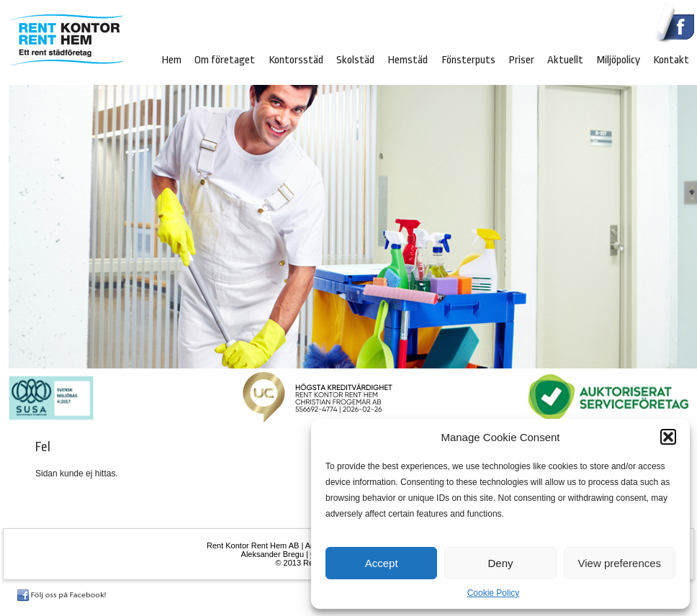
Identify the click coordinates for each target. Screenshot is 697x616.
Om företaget (225, 60)
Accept (382, 563)
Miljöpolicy (619, 60)
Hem (171, 60)
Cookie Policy (494, 593)
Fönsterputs (468, 60)
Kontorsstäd (296, 60)
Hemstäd (408, 60)
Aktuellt (565, 60)
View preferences (620, 563)
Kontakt (671, 60)
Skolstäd (355, 60)
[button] (668, 437)
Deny (500, 563)
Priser (521, 60)
